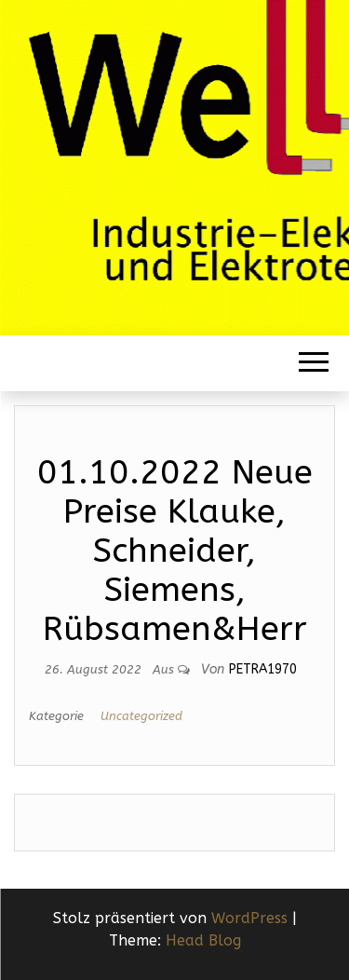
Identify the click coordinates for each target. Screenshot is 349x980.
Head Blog (203, 940)
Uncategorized (141, 716)
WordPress (249, 918)
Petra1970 (263, 669)
